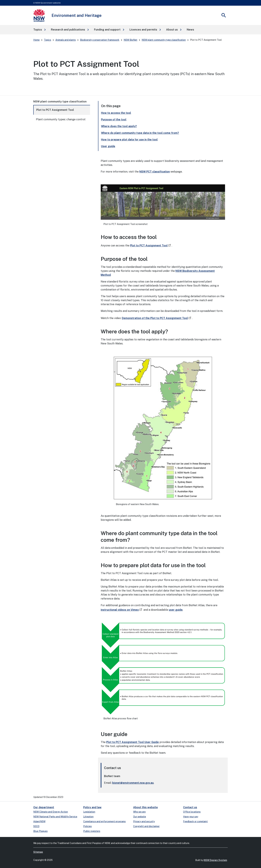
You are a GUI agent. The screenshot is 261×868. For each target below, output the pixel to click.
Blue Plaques (40, 831)
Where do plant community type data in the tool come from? (140, 133)
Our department (44, 807)
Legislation (89, 812)
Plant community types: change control (61, 119)
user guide (176, 610)
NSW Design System (215, 860)
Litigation (88, 817)
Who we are (139, 812)
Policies (87, 826)
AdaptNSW (39, 821)
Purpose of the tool (114, 120)
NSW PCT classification (155, 172)
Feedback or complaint (195, 821)
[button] (39, 30)
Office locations (192, 812)
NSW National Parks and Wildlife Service (55, 817)
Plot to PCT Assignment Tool (55, 110)
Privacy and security (144, 821)
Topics (48, 40)
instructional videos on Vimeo (122, 610)
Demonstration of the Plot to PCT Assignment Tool (157, 318)
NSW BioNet (130, 40)
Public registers (92, 831)
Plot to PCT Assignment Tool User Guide (132, 742)
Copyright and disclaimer (146, 826)
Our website (140, 817)
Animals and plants (66, 40)
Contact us (190, 807)
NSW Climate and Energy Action (51, 812)
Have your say (191, 817)
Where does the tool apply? (119, 126)
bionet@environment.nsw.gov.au (133, 783)
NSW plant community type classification (164, 40)
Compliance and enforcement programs (104, 821)
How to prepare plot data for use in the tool (129, 140)
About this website (145, 807)
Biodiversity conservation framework (100, 40)
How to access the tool (116, 113)
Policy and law (92, 807)
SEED (36, 826)
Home (36, 40)
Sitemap (38, 852)
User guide (108, 146)
